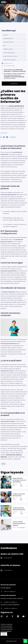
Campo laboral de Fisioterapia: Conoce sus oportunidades (19, 480)
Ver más (23, 485)
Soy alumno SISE (8, 63)
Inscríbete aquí (11, 641)
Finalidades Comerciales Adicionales (14, 77)
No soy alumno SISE (9, 66)
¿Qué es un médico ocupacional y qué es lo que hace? (19, 524)
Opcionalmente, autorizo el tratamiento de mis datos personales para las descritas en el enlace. (14, 76)
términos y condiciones (19, 71)
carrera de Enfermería (16, 106)
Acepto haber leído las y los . (15, 70)
